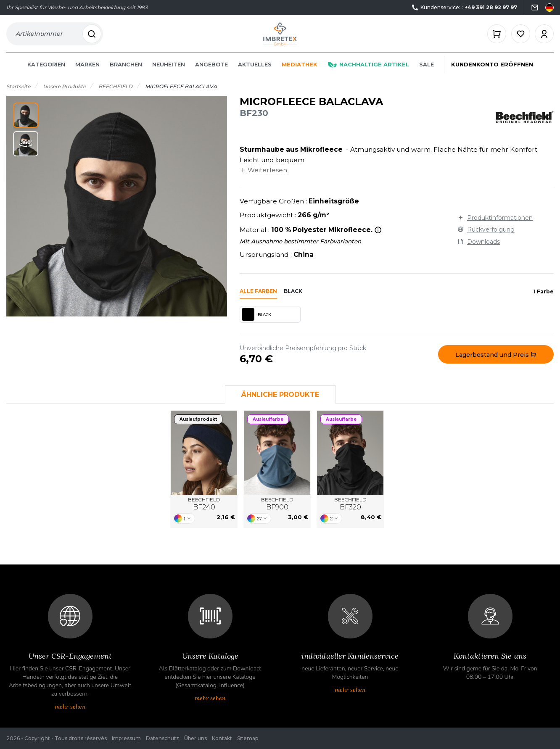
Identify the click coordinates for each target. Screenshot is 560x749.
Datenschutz (162, 738)
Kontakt (222, 738)
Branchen (126, 72)
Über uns (195, 738)
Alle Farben (258, 299)
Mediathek (300, 72)
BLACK (256, 322)
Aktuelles (255, 72)
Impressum (126, 738)
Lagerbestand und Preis (496, 363)
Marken (87, 72)
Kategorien (46, 72)
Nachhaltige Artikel (368, 72)
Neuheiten (169, 72)
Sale (427, 72)
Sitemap (248, 738)
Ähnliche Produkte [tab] (280, 402)
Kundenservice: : (464, 8)
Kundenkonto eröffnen (492, 72)
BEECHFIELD (204, 512)
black (293, 299)
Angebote (211, 72)
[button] (26, 123)
